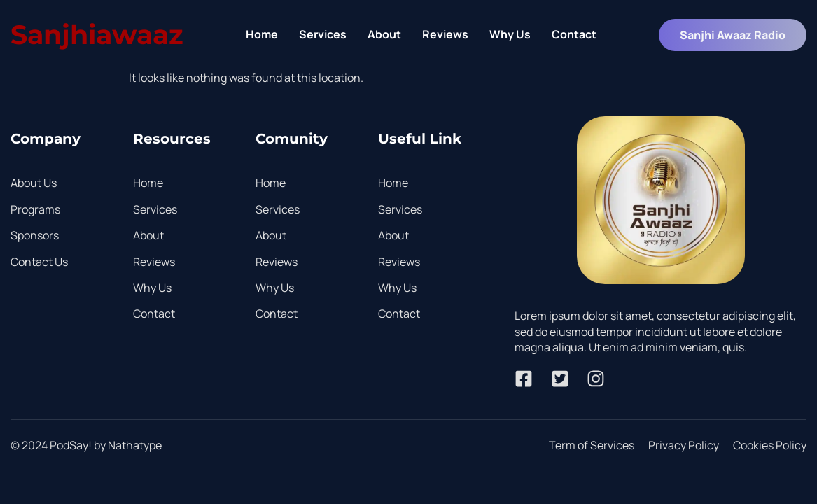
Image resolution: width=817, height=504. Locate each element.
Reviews (445, 34)
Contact (574, 34)
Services (323, 34)
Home (262, 34)
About (384, 34)
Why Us (510, 34)
